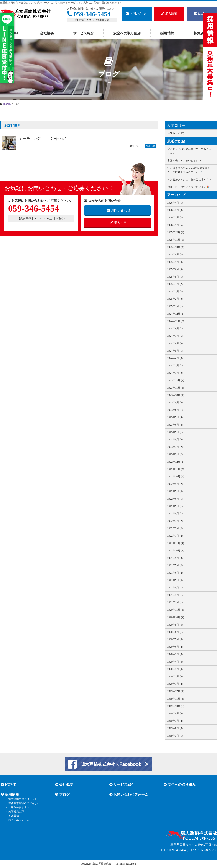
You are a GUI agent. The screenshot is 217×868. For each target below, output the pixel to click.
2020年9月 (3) (175, 625)
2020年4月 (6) (175, 662)
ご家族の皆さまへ (17, 807)
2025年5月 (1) (175, 277)
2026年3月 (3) (175, 210)
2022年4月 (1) (175, 514)
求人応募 (169, 14)
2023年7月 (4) (175, 417)
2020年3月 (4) (175, 669)
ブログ (64, 794)
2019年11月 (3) (176, 699)
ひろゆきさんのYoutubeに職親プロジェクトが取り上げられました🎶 (190, 170)
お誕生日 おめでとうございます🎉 (188, 187)
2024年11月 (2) (176, 321)
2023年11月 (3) (176, 388)
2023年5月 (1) (175, 432)
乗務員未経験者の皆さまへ (23, 803)
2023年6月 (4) (175, 425)
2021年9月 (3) (175, 558)
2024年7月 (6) (175, 336)
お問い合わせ (137, 14)
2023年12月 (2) (176, 380)
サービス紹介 (84, 33)
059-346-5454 (89, 14)
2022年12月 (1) (176, 462)
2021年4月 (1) (175, 588)
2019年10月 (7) (176, 706)
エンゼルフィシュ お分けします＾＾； (191, 179)
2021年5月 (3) (175, 580)
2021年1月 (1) (175, 602)
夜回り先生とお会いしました (184, 161)
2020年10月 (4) (176, 617)
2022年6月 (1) (175, 499)
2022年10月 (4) (176, 477)
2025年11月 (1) (176, 240)
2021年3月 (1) (175, 595)
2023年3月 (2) (175, 447)
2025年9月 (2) (175, 254)
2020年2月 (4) (175, 676)
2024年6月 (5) (175, 343)
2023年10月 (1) (176, 395)
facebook (202, 14)
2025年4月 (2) (175, 284)
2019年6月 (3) (175, 728)
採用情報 (167, 33)
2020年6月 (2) (175, 647)
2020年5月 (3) (175, 654)
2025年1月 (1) (175, 306)
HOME (15, 33)
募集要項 (12, 816)
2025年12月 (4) (176, 232)
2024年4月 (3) (175, 358)
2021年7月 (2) (175, 565)
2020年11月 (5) (176, 610)
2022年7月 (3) (175, 491)
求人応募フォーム (17, 820)
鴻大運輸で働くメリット (21, 799)
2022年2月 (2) (175, 528)
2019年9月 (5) (175, 713)
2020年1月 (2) (175, 684)
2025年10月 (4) (176, 247)
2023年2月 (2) (175, 454)
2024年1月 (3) (175, 373)
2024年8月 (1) (175, 328)
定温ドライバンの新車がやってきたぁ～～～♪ (191, 151)
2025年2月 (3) (175, 299)
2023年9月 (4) (175, 402)
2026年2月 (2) (175, 217)
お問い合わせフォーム (130, 794)
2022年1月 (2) (175, 536)
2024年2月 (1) (175, 365)
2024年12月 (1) (176, 314)
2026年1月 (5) (175, 225)
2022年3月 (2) (175, 521)
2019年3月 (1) (175, 736)
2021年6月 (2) (175, 573)
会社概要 (47, 33)
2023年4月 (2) (175, 440)
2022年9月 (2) (175, 484)
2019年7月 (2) (175, 721)
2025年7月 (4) (175, 262)
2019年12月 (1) (176, 691)
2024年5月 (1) (175, 351)
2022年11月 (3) (176, 469)
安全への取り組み (127, 33)
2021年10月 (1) (176, 551)
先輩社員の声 (15, 812)
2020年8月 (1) (175, 632)
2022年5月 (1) (175, 506)
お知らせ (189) (176, 133)
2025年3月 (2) (175, 291)
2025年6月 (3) (175, 269)
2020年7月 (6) (175, 639)
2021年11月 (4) (176, 543)
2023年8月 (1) (175, 410)
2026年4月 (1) (175, 203)
